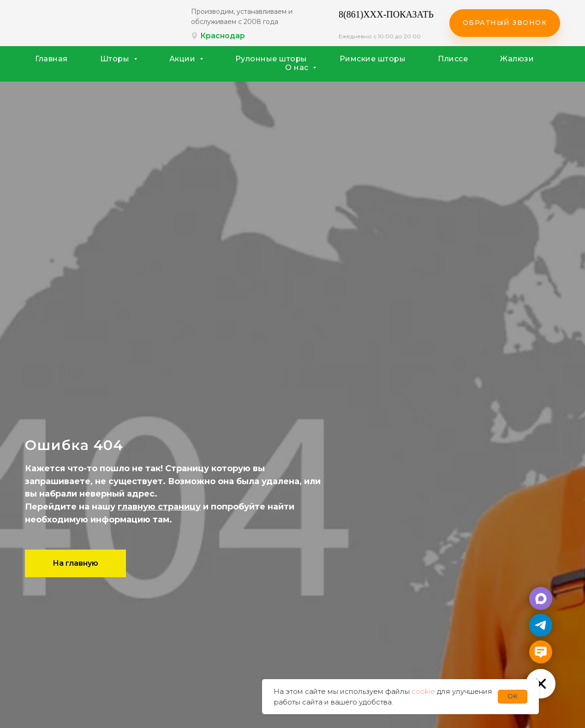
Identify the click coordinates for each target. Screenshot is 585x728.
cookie (423, 691)
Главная (51, 59)
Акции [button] (183, 59)
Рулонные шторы (271, 59)
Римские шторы (373, 59)
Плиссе (453, 59)
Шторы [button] (116, 59)
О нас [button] (298, 68)
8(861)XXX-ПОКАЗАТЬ (386, 14)
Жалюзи (517, 59)
